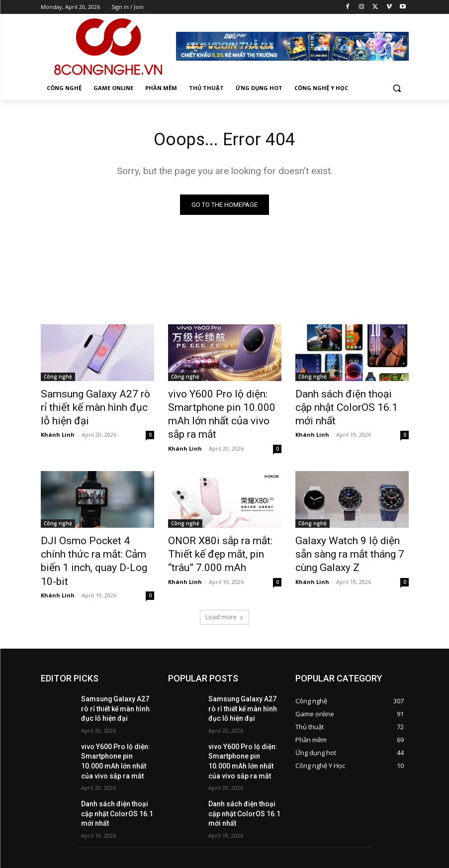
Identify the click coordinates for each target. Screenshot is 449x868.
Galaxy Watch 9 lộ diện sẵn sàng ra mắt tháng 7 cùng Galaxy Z (345, 531)
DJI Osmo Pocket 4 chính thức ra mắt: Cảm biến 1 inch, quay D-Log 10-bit (95, 531)
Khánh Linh (58, 429)
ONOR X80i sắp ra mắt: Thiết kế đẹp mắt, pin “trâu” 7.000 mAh (221, 531)
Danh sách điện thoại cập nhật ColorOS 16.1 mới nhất (351, 400)
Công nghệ (58, 379)
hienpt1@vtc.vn (194, 824)
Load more (224, 577)
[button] (397, 88)
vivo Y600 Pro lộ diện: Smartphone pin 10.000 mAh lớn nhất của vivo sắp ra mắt (222, 406)
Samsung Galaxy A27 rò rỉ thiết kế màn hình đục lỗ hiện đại (93, 406)
